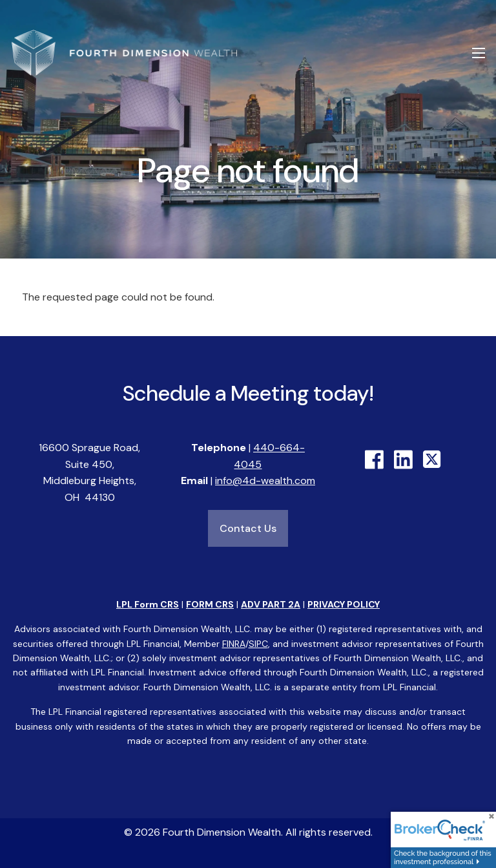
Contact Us (248, 528)
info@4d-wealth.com (265, 481)
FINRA (234, 644)
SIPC (258, 644)
